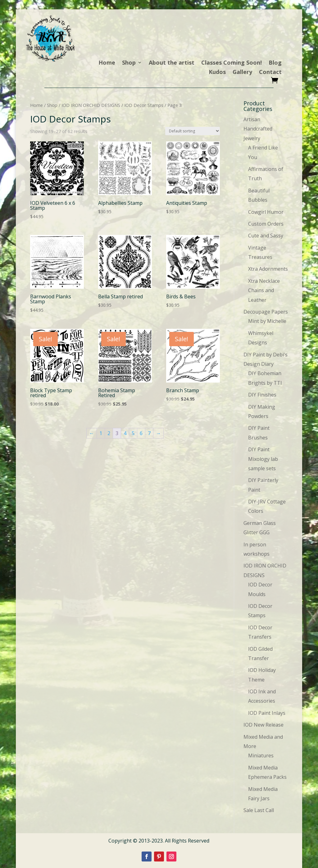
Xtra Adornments (268, 269)
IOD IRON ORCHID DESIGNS (91, 105)
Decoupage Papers (266, 312)
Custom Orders (266, 224)
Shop (129, 63)
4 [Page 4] (125, 433)
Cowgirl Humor (266, 212)
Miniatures (261, 755)
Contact (270, 73)
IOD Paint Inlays (267, 713)
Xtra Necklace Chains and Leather (264, 290)
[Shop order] (193, 131)
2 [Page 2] (109, 433)
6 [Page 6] (141, 433)
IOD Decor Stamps (144, 105)
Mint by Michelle (267, 321)
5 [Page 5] (133, 433)
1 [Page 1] (101, 433)
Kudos (217, 73)
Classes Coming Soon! (232, 63)
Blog (275, 63)
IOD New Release (263, 725)
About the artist (172, 63)
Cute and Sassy (266, 236)
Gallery (242, 73)
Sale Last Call (259, 810)
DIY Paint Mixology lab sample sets (263, 459)
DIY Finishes (262, 395)
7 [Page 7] (149, 433)
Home (107, 63)
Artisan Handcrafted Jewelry (258, 129)
